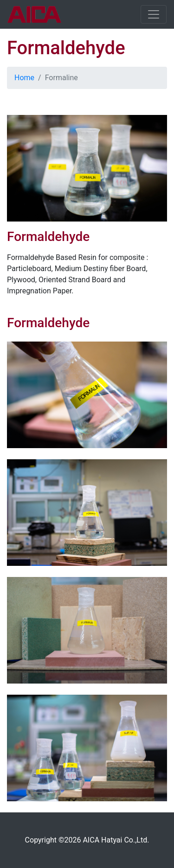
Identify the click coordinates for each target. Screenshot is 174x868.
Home (24, 78)
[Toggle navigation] (154, 14)
